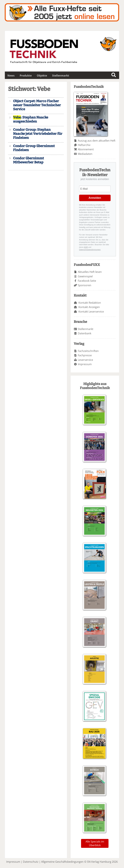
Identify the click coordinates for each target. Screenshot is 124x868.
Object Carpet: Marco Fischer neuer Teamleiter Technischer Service (37, 105)
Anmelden (95, 198)
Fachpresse (85, 355)
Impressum (85, 364)
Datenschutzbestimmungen (90, 250)
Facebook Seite (87, 281)
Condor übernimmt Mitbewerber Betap (28, 160)
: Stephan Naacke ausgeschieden (31, 119)
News (11, 76)
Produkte (26, 76)
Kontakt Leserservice (91, 312)
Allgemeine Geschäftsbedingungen (62, 862)
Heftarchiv (84, 145)
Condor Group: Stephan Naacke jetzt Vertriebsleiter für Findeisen (38, 134)
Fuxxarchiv (62, 12)
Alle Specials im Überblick (95, 843)
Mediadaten (85, 154)
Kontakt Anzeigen (89, 307)
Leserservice (85, 360)
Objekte (42, 76)
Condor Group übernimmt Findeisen (34, 148)
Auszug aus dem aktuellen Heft (97, 141)
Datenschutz (31, 862)
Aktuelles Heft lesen (90, 272)
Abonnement (86, 149)
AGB (86, 247)
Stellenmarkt (61, 76)
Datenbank (85, 333)
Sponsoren (85, 285)
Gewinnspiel (85, 276)
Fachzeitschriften (88, 351)
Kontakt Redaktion (90, 303)
